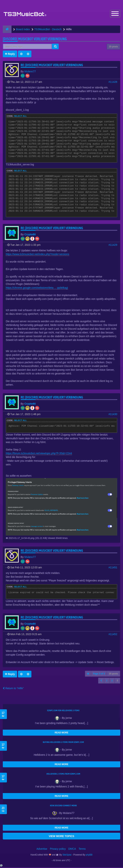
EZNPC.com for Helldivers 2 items (63, 711)
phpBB (89, 855)
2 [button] (112, 681)
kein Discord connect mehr (63, 806)
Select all (20, 116)
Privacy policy (58, 849)
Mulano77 (30, 72)
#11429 (113, 245)
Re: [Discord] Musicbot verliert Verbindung (52, 65)
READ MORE (61, 733)
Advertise (42, 849)
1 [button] (107, 681)
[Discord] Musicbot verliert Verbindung (35, 39)
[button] (101, 681)
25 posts (113, 47)
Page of (99, 674)
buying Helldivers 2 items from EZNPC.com (63, 743)
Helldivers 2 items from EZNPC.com (63, 774)
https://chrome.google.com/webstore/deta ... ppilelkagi (37, 288)
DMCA (72, 849)
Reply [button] (10, 54)
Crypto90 (30, 235)
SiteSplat (67, 855)
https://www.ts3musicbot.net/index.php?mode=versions (37, 254)
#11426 (113, 82)
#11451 (113, 568)
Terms (82, 849)
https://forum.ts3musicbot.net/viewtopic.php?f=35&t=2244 (39, 453)
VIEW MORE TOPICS (61, 836)
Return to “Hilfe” (13, 689)
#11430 (113, 414)
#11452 (113, 635)
